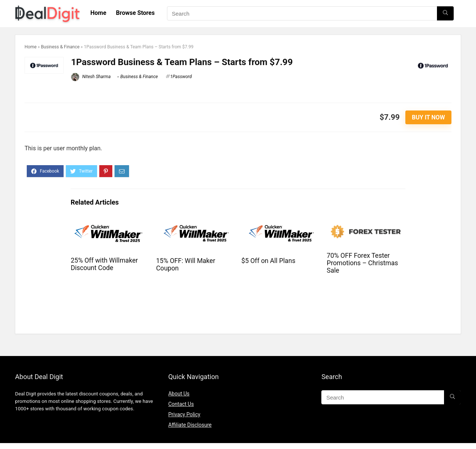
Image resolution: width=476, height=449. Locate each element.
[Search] (445, 13)
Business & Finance (60, 47)
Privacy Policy (184, 414)
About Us (179, 394)
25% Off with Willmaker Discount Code (104, 264)
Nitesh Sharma (91, 77)
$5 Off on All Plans (268, 261)
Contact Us (181, 404)
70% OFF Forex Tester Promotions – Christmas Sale (363, 263)
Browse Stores (135, 13)
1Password (181, 77)
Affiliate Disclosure (190, 425)
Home (98, 13)
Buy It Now (429, 117)
